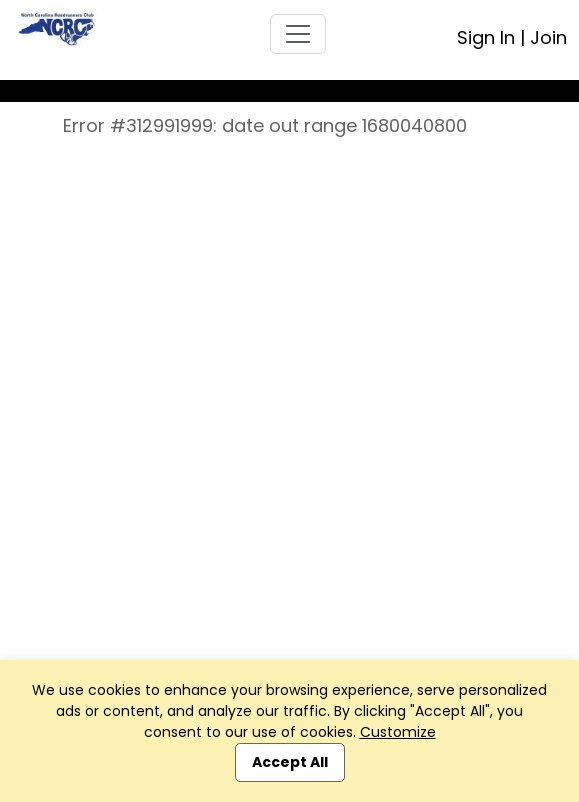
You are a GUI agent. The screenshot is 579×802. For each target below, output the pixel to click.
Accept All (290, 762)
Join (548, 37)
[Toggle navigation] (298, 34)
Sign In (486, 37)
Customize (398, 732)
